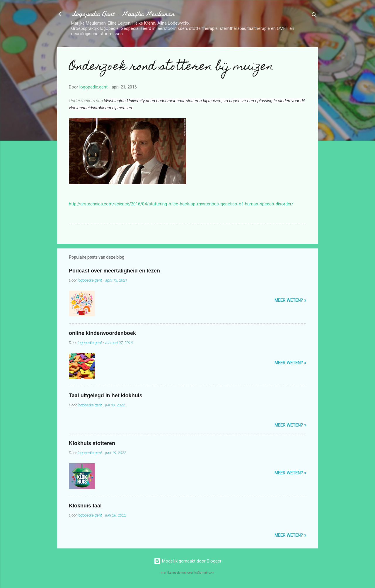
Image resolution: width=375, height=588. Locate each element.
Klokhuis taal (85, 506)
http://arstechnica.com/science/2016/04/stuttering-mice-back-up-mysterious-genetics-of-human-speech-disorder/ (181, 204)
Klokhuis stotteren (92, 443)
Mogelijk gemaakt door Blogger (188, 561)
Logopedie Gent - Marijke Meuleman (123, 14)
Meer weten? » (290, 300)
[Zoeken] (314, 16)
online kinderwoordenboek (102, 333)
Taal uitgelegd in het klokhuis (106, 396)
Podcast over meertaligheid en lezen (114, 271)
